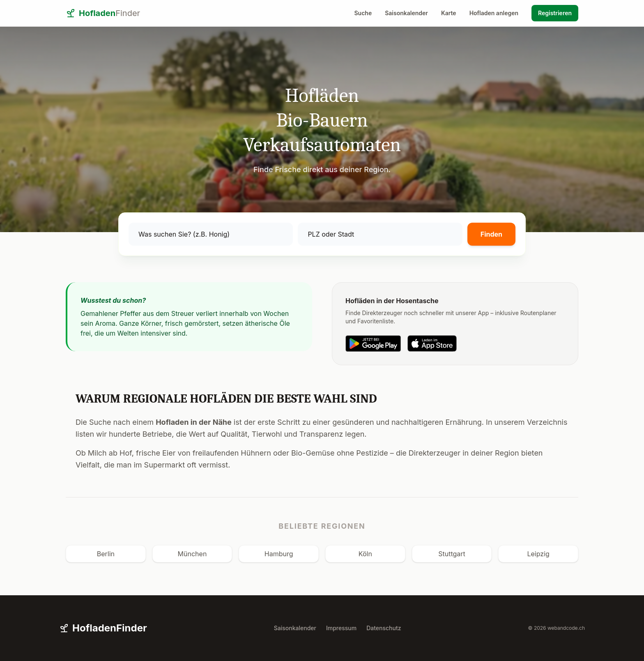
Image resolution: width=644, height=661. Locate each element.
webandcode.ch (566, 628)
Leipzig (538, 554)
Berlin (106, 554)
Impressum (341, 628)
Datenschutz (384, 628)
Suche (363, 13)
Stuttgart (452, 554)
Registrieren (555, 13)
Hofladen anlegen (494, 13)
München (192, 554)
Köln (365, 554)
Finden (491, 234)
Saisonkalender (406, 13)
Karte (449, 13)
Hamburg (279, 554)
